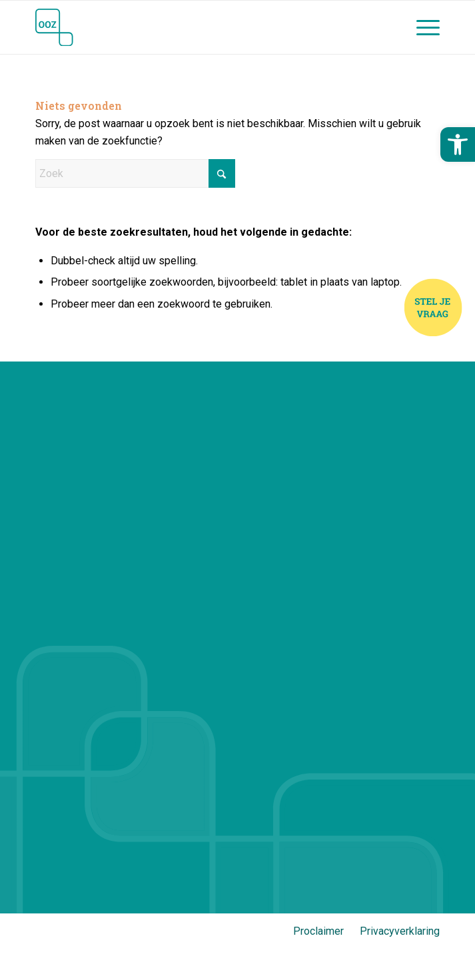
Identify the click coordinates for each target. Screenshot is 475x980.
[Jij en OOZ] (197, 27)
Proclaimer (318, 931)
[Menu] (421, 27)
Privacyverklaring (400, 931)
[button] (458, 144)
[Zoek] (135, 173)
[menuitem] (421, 27)
